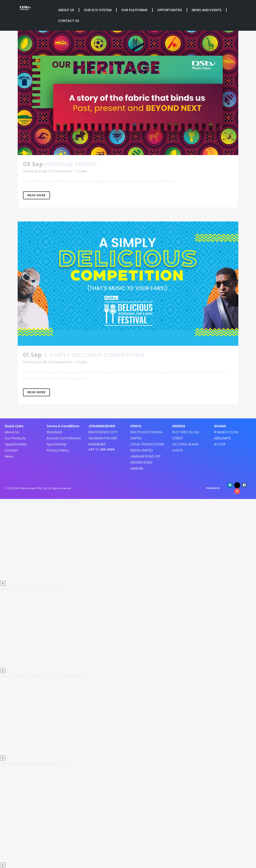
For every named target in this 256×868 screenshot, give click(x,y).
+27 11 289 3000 (102, 449)
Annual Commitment (64, 438)
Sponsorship (56, 444)
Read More (36, 195)
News (9, 456)
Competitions (62, 171)
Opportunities (170, 10)
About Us (66, 10)
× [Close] (3, 583)
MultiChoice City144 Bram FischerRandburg (103, 438)
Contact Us (69, 21)
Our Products (15, 438)
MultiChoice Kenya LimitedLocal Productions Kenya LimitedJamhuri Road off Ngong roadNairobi (147, 450)
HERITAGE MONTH (71, 164)
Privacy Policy (57, 450)
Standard (54, 432)
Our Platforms (134, 10)
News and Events (207, 10)
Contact (11, 450)
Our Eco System (98, 10)
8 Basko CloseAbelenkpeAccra (226, 438)
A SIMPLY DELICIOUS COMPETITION (94, 355)
